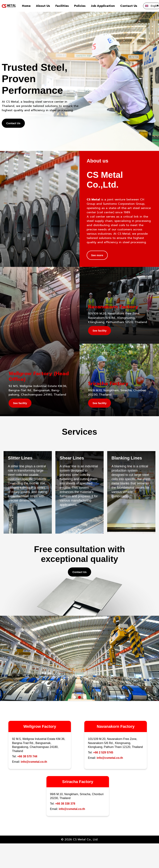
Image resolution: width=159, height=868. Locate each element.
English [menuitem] (155, 6)
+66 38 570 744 (27, 756)
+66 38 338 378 (65, 804)
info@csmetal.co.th (34, 762)
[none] (150, 6)
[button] (74, 697)
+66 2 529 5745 (103, 752)
